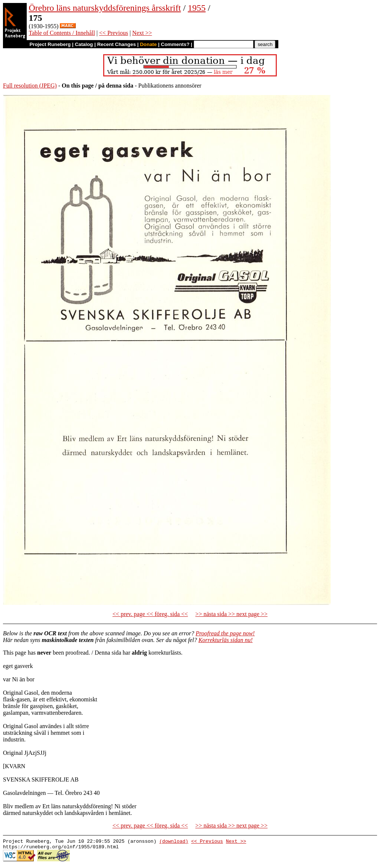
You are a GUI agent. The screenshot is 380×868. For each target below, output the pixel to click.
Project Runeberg (50, 44)
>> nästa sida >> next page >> (231, 614)
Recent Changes (117, 44)
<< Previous (114, 33)
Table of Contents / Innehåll (62, 33)
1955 (197, 8)
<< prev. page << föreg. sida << (150, 614)
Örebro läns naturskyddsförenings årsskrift (105, 8)
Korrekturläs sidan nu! (226, 640)
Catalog (84, 44)
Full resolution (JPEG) (30, 86)
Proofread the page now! (225, 633)
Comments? (175, 44)
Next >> (142, 33)
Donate (148, 44)
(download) (174, 842)
